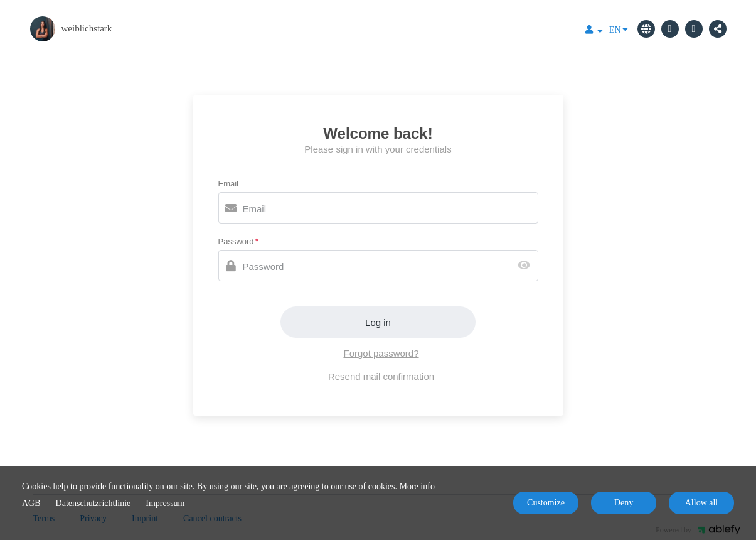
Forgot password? (381, 353)
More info (417, 486)
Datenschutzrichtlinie (93, 503)
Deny (624, 503)
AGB (31, 503)
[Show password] (527, 266)
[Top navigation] (594, 31)
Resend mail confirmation (381, 376)
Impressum (165, 503)
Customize (546, 503)
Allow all (702, 503)
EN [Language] (619, 29)
